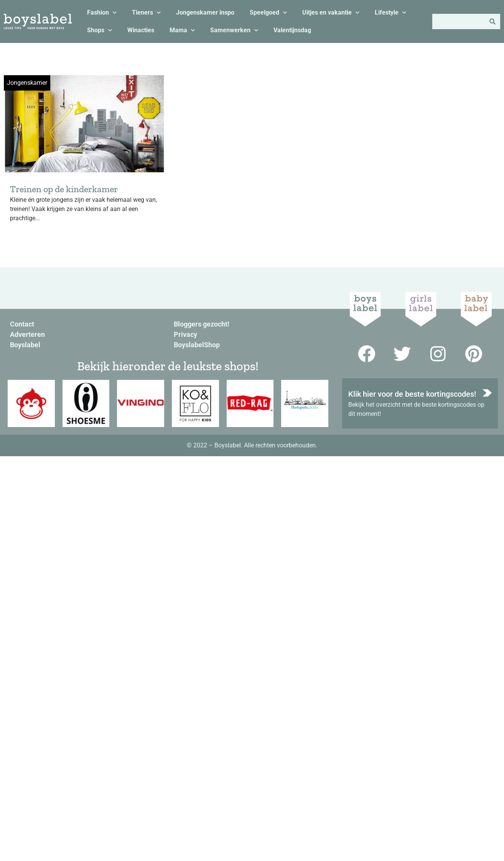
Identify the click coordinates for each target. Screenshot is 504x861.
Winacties (141, 30)
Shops (100, 30)
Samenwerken (234, 30)
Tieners (146, 12)
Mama (182, 30)
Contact (22, 324)
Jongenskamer (27, 83)
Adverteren (27, 334)
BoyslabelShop (197, 345)
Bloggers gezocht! (202, 324)
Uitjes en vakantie (331, 12)
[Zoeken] (492, 21)
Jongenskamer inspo (205, 12)
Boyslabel (25, 345)
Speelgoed (268, 12)
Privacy (185, 334)
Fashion (102, 12)
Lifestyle (390, 12)
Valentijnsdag (292, 30)
